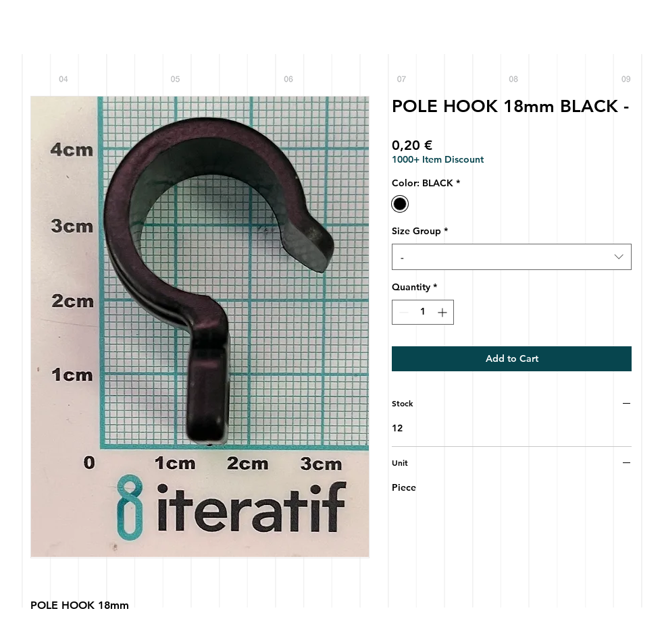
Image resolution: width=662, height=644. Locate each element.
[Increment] (443, 312)
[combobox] (512, 257)
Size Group (420, 231)
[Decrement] (402, 312)
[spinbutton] (423, 312)
